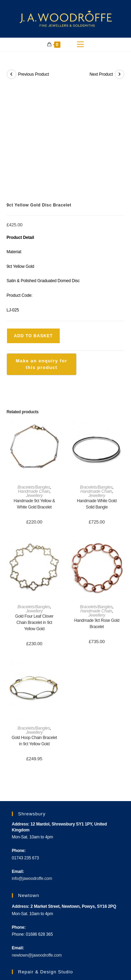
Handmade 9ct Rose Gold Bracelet (97, 513)
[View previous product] (12, 74)
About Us (17, 951)
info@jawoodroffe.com (32, 769)
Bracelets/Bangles (34, 377)
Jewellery (34, 385)
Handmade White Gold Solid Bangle (97, 394)
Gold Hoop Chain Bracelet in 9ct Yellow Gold (34, 631)
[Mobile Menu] (80, 45)
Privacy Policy (110, 951)
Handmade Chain (34, 381)
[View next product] (119, 74)
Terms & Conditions (74, 951)
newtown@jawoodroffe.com (37, 845)
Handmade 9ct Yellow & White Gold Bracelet (34, 394)
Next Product (101, 74)
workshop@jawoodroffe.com (38, 921)
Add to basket (33, 226)
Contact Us (41, 951)
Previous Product (34, 74)
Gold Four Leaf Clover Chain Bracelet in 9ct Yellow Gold (34, 512)
